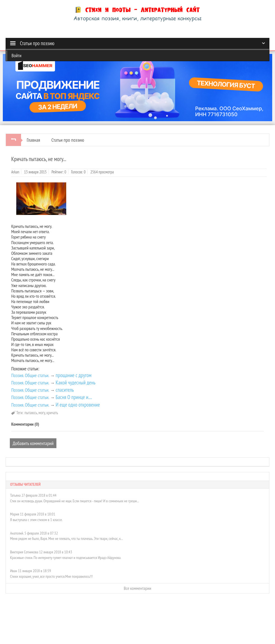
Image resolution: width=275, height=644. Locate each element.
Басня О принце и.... (74, 397)
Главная (33, 140)
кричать (52, 413)
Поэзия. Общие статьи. (30, 375)
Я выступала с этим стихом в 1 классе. (36, 520)
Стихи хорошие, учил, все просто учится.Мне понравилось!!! (51, 576)
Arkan (15, 172)
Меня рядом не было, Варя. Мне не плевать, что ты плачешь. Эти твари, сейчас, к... (67, 538)
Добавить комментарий (33, 443)
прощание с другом (74, 375)
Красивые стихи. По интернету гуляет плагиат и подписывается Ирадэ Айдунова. (66, 558)
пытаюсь (31, 413)
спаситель (65, 390)
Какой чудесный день (75, 382)
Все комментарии (137, 588)
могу (42, 413)
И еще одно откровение (78, 405)
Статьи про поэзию (68, 140)
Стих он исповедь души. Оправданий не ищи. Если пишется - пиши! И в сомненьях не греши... (75, 501)
